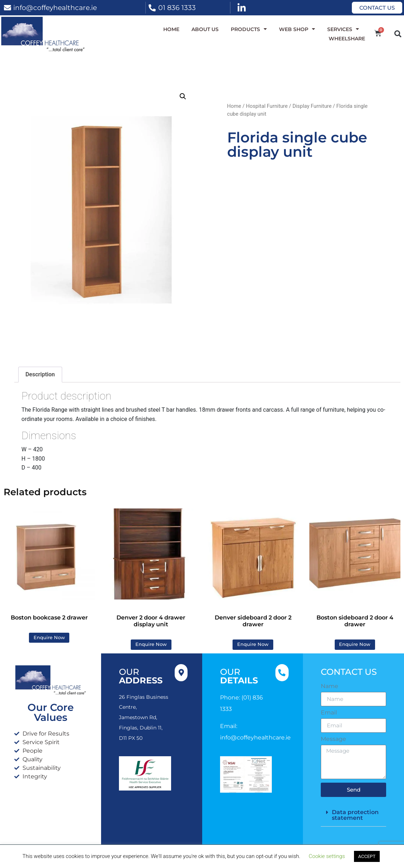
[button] (398, 34)
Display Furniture (312, 106)
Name (330, 686)
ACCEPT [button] (367, 856)
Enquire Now (49, 638)
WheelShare (347, 39)
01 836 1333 (177, 7)
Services (343, 29)
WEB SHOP (297, 29)
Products (249, 29)
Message (333, 739)
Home (171, 29)
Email (329, 713)
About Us (205, 29)
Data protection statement (355, 815)
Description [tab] (40, 374)
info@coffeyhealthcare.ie (55, 7)
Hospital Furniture (267, 106)
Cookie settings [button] (327, 856)
